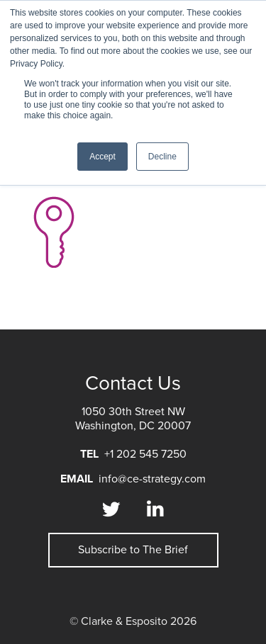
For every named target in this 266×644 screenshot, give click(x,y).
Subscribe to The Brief (133, 550)
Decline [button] (162, 157)
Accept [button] (102, 157)
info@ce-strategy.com (152, 479)
